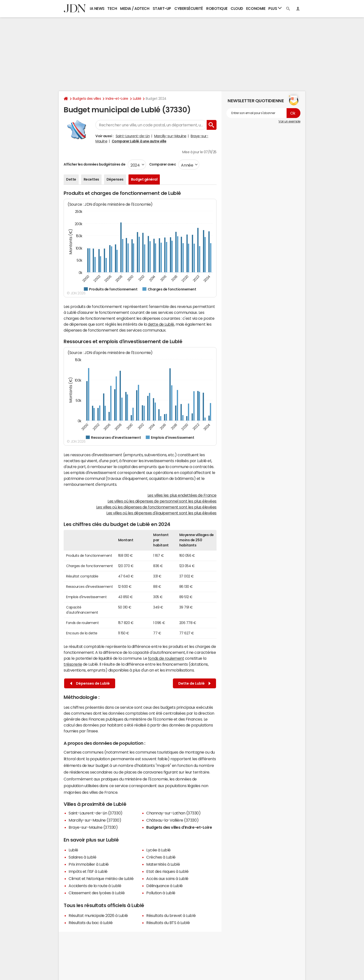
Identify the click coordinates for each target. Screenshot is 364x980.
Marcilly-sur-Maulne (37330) (95, 820)
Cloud (237, 8)
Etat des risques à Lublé (167, 871)
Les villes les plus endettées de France (182, 495)
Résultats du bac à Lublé (91, 923)
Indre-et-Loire (117, 99)
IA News (97, 8)
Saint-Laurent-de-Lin (133, 136)
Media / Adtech (135, 8)
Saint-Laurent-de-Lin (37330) (96, 813)
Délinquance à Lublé (164, 886)
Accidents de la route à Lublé (95, 886)
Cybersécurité (189, 8)
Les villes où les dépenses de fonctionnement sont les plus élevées (156, 507)
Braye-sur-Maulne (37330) (93, 827)
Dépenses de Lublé (90, 684)
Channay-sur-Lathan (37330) (173, 813)
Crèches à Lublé (161, 857)
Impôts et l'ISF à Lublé (88, 871)
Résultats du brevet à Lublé (171, 915)
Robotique (217, 8)
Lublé (137, 99)
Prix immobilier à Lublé (89, 864)
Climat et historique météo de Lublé (101, 879)
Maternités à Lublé (163, 864)
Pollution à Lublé (161, 893)
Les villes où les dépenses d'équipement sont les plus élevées (161, 513)
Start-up (162, 8)
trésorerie (73, 664)
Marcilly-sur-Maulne (170, 136)
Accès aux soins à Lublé (167, 879)
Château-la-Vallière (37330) (172, 820)
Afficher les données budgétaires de (94, 164)
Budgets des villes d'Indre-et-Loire (179, 827)
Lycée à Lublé (158, 850)
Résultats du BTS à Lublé (168, 923)
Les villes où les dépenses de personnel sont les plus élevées (162, 501)
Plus (275, 8)
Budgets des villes (87, 99)
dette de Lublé (161, 324)
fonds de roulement (166, 658)
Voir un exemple (289, 121)
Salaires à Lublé (82, 857)
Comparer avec (162, 164)
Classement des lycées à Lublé (97, 893)
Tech (112, 8)
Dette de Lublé (194, 684)
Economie (256, 8)
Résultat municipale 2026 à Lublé (98, 915)
